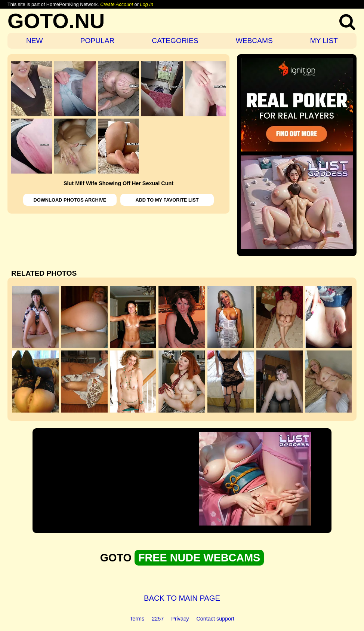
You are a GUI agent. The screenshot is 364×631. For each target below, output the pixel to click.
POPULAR (98, 41)
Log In (146, 4)
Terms (137, 619)
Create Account (117, 4)
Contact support (215, 619)
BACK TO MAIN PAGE (182, 598)
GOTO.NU (56, 21)
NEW (35, 41)
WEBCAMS (254, 41)
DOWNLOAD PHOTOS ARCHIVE (70, 200)
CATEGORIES (175, 41)
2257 (158, 619)
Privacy (180, 619)
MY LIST (324, 41)
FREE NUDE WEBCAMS (199, 558)
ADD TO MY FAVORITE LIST (167, 200)
